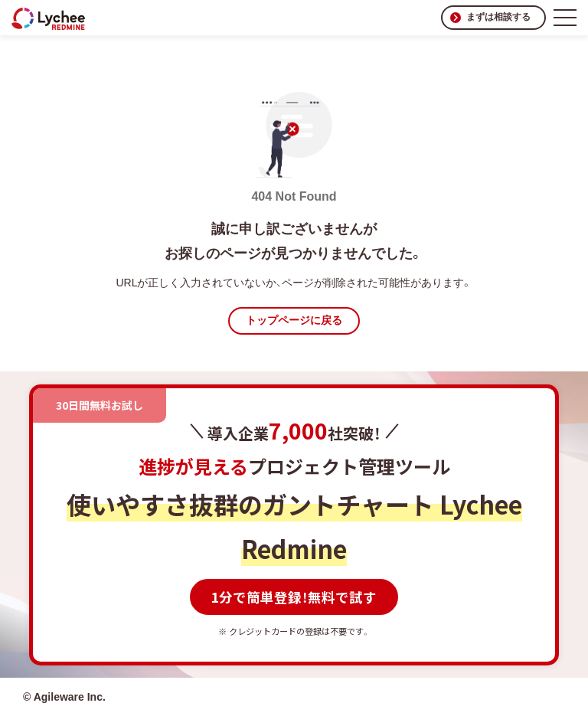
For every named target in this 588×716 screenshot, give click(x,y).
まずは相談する (498, 17)
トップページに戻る (294, 320)
